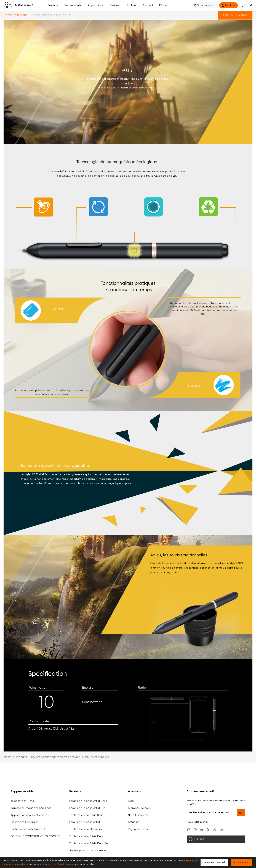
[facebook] (195, 809)
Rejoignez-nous (138, 809)
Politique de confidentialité (28, 809)
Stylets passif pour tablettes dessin (55, 757)
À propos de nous (139, 788)
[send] (241, 793)
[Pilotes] (163, 5)
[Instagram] (189, 809)
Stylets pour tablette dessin (87, 831)
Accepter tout (241, 862)
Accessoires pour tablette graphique (93, 838)
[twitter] (208, 809)
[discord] (202, 809)
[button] (244, 5)
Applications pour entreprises (30, 795)
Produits (53, 5)
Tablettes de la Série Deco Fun (89, 823)
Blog (131, 781)
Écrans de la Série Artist (85, 802)
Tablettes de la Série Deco (87, 816)
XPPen (8, 757)
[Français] (216, 819)
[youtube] (221, 809)
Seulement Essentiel (214, 862)
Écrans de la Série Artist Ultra (88, 781)
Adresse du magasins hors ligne (31, 788)
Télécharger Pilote (22, 781)
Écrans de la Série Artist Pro (87, 788)
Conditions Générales (25, 802)
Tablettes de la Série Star (86, 795)
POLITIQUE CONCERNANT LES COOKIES (36, 816)
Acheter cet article (235, 15)
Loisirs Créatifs (79, 845)
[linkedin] (215, 809)
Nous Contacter (138, 795)
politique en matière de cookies (57, 864)
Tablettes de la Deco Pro (86, 809)
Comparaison (205, 5)
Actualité (134, 802)
